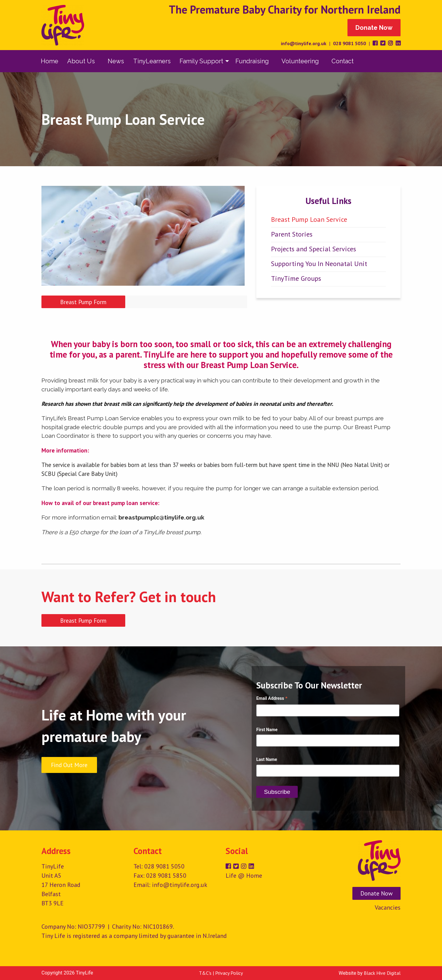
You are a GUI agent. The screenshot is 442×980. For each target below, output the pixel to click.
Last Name (267, 759)
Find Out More (69, 765)
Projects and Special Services (314, 249)
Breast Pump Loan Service (309, 219)
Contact (343, 61)
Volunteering (300, 61)
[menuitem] (50, 61)
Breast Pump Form (83, 302)
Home (50, 61)
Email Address (272, 699)
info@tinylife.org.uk (304, 43)
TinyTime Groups (296, 278)
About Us (81, 61)
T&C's (205, 973)
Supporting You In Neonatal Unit (319, 264)
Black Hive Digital (382, 973)
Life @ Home (244, 876)
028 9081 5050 (349, 43)
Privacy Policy (229, 973)
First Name (267, 730)
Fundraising (252, 61)
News (116, 61)
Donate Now (374, 28)
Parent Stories (292, 234)
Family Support (201, 61)
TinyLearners (152, 61)
